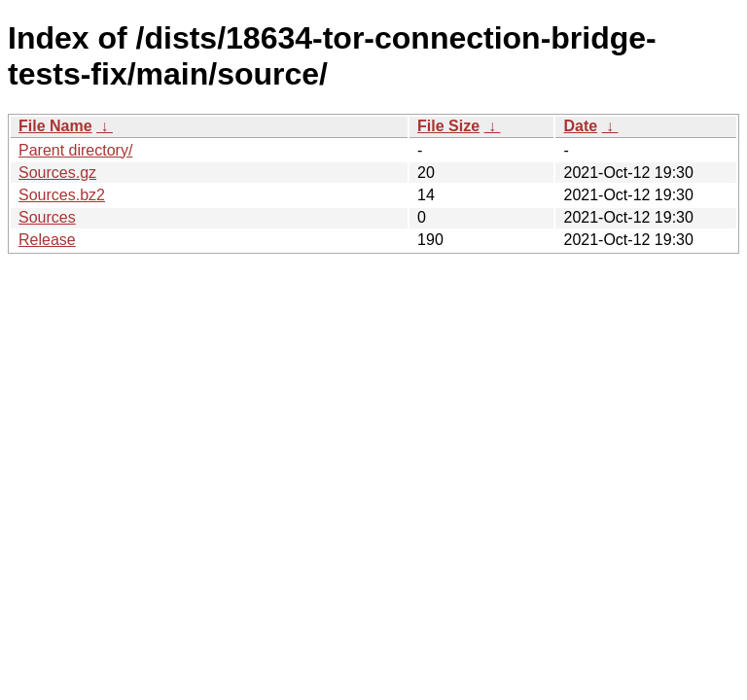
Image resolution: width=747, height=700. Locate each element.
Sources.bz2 (62, 195)
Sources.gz (57, 173)
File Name (55, 126)
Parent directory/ (75, 150)
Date (580, 126)
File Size (448, 126)
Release (47, 240)
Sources (47, 217)
